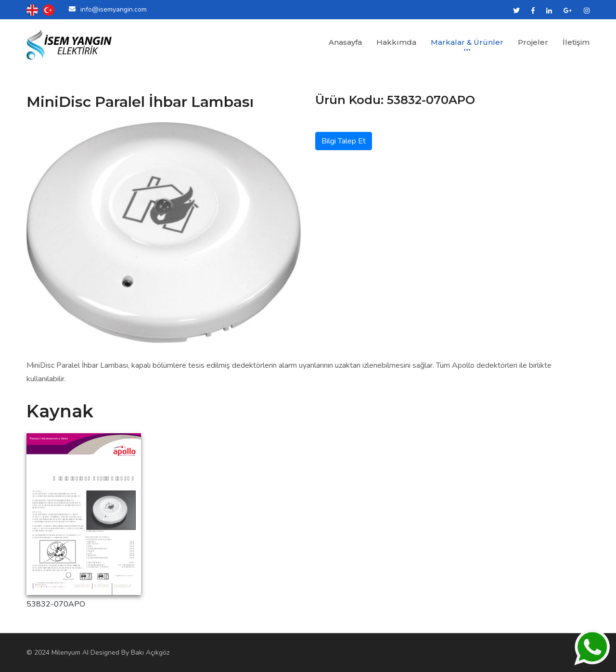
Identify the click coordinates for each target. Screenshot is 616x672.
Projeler (533, 42)
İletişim (576, 42)
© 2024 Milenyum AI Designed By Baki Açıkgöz (98, 653)
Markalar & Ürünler (467, 42)
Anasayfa (345, 42)
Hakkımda (396, 42)
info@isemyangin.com (114, 9)
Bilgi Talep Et (344, 141)
